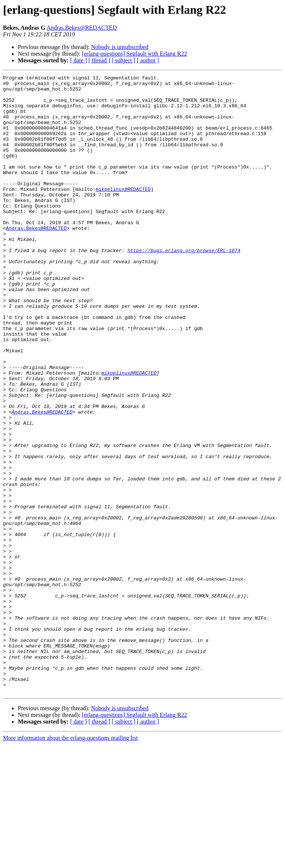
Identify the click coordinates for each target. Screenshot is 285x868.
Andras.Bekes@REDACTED (81, 28)
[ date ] (78, 60)
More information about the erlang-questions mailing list (70, 862)
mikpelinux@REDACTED (123, 212)
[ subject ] (124, 60)
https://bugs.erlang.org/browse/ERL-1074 (184, 286)
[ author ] (148, 60)
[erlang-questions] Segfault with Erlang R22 (134, 54)
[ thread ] (99, 60)
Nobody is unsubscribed (120, 47)
